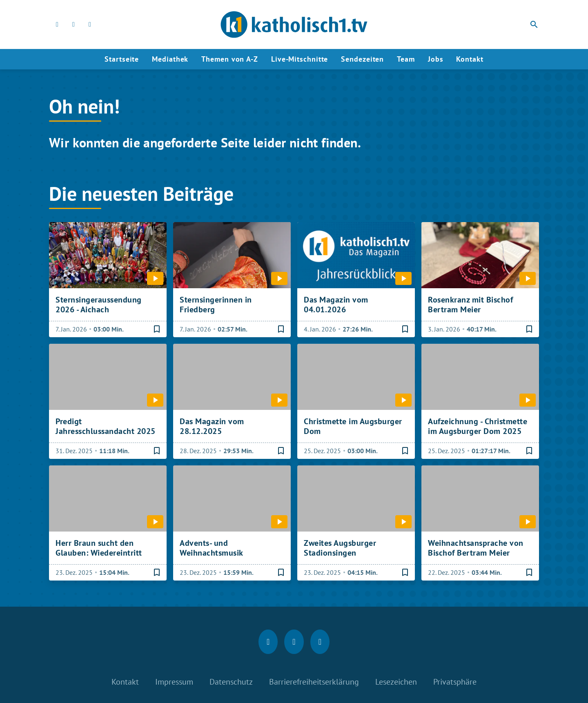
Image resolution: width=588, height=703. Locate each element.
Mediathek (170, 59)
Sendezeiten (362, 59)
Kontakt (470, 59)
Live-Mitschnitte (300, 59)
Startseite (122, 59)
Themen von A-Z (230, 59)
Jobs (436, 59)
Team (406, 59)
